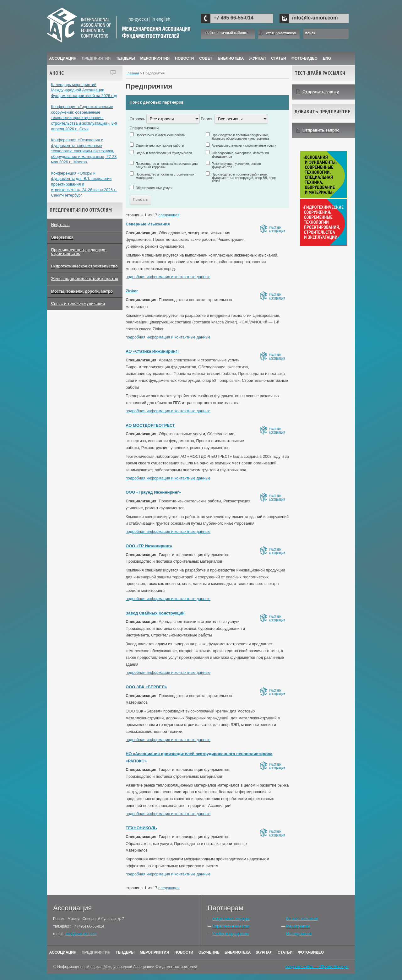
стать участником (281, 33)
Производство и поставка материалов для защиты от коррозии (167, 165)
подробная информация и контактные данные (168, 277)
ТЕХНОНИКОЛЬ (141, 828)
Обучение (209, 952)
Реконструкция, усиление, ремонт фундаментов (237, 165)
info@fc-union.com (315, 18)
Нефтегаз (60, 225)
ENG (327, 58)
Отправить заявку (321, 92)
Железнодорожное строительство (85, 279)
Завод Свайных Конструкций (155, 613)
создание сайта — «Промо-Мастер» (317, 967)
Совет (206, 58)
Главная (132, 73)
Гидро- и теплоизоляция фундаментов (164, 153)
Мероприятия (155, 58)
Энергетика (62, 237)
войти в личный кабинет (226, 33)
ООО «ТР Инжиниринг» (149, 546)
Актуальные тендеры (231, 919)
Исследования (299, 934)
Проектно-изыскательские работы (161, 135)
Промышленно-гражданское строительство (79, 252)
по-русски (138, 19)
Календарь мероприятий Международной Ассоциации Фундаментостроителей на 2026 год (84, 90)
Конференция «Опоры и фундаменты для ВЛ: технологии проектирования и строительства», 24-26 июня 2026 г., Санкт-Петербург (84, 184)
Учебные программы (230, 934)
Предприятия (96, 58)
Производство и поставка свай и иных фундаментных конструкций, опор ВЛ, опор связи (244, 178)
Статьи (279, 58)
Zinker (132, 291)
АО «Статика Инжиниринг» (153, 351)
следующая (169, 215)
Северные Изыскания (148, 224)
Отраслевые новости (231, 926)
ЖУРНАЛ (258, 58)
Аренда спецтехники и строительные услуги (244, 146)
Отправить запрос (321, 130)
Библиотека (231, 58)
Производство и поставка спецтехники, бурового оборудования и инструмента (240, 137)
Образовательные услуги (154, 188)
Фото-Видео (304, 58)
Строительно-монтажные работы (160, 146)
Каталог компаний (302, 919)
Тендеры (125, 58)
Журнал (264, 952)
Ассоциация (63, 58)
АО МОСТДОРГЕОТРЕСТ (150, 425)
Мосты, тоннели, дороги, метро (82, 291)
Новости (184, 58)
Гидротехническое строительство (84, 266)
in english (161, 19)
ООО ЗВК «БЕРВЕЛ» (146, 687)
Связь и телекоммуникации (78, 304)
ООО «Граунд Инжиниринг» (153, 492)
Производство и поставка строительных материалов (165, 176)
